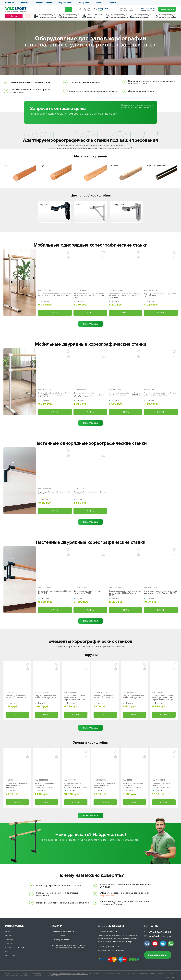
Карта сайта (171, 977)
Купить (55, 313)
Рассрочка (84, 3)
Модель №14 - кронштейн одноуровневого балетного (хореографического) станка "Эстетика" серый (16, 785)
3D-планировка (58, 936)
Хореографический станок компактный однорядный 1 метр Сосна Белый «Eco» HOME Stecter (125, 296)
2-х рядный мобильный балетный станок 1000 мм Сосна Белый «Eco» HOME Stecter (53, 395)
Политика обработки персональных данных (70, 974)
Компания (10, 3)
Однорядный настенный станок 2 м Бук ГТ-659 (54, 493)
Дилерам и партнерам (15, 948)
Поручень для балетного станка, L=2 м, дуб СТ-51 (133, 697)
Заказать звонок (158, 955)
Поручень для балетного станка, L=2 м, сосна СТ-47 (16, 697)
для (48, 16)
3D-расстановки (66, 3)
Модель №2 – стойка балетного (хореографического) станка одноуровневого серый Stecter (162, 785)
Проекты (24, 3)
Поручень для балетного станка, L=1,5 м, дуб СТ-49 (45, 697)
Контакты (113, 3)
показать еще (90, 324)
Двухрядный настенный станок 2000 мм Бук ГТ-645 (55, 592)
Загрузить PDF (107, 896)
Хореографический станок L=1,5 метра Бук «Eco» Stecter (160, 295)
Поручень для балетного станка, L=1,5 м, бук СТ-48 (104, 697)
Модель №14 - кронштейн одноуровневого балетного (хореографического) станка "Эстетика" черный (104, 785)
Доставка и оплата (43, 3)
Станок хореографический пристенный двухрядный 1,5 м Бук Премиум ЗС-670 (160, 592)
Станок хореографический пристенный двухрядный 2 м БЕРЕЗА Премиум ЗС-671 (125, 593)
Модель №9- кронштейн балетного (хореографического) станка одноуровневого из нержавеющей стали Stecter (134, 785)
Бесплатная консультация (63, 932)
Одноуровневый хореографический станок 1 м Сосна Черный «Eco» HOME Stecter (89, 296)
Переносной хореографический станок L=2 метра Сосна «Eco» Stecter (161, 394)
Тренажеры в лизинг (60, 940)
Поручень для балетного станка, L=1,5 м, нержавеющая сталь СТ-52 (75, 698)
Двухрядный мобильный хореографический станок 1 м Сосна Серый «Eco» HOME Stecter (89, 395)
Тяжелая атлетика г (95, 16)
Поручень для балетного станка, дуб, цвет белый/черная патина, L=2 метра (163, 698)
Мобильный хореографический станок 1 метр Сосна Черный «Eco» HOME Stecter (126, 394)
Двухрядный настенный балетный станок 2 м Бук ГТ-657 (87, 592)
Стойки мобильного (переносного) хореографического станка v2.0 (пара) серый (76, 785)
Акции (8, 952)
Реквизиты (10, 956)
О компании (10, 932)
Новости (9, 940)
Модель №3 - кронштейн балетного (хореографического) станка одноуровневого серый (45, 785)
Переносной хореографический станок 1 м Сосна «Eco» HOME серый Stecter (55, 295)
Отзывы (99, 3)
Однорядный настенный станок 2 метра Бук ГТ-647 (90, 493)
